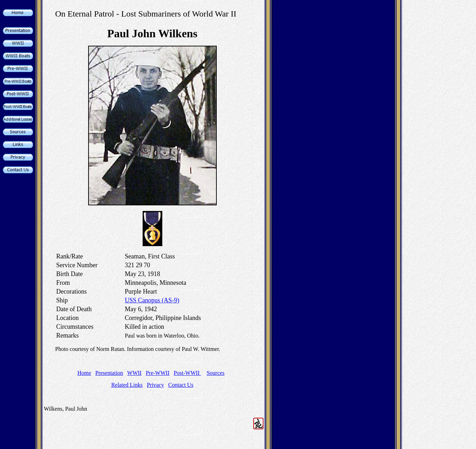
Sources (216, 373)
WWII (134, 373)
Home (84, 373)
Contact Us (181, 385)
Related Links (127, 385)
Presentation (109, 373)
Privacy (155, 385)
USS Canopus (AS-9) (152, 300)
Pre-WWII (158, 373)
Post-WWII (187, 373)
